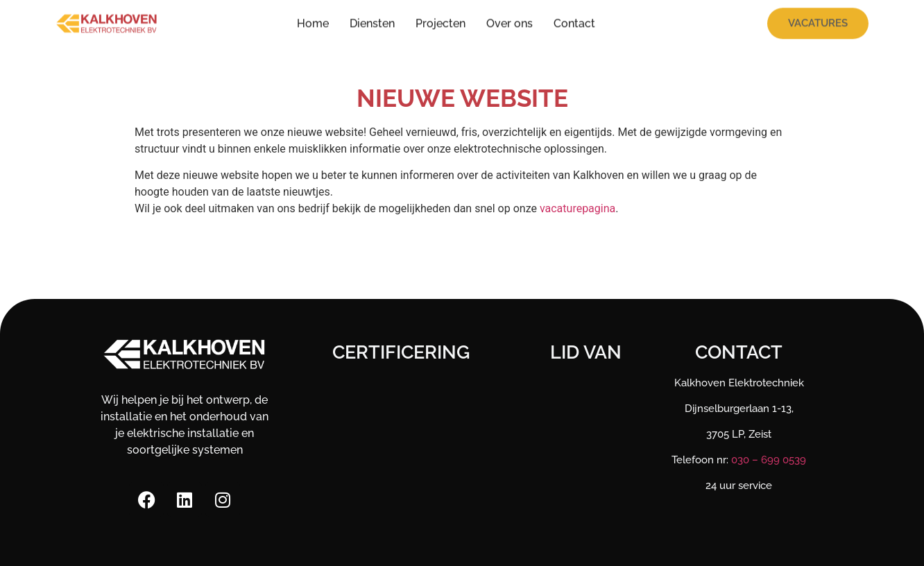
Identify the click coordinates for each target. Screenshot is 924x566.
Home (313, 20)
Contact (574, 20)
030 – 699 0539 (769, 460)
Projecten (440, 20)
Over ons (510, 20)
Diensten (372, 20)
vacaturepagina (577, 208)
